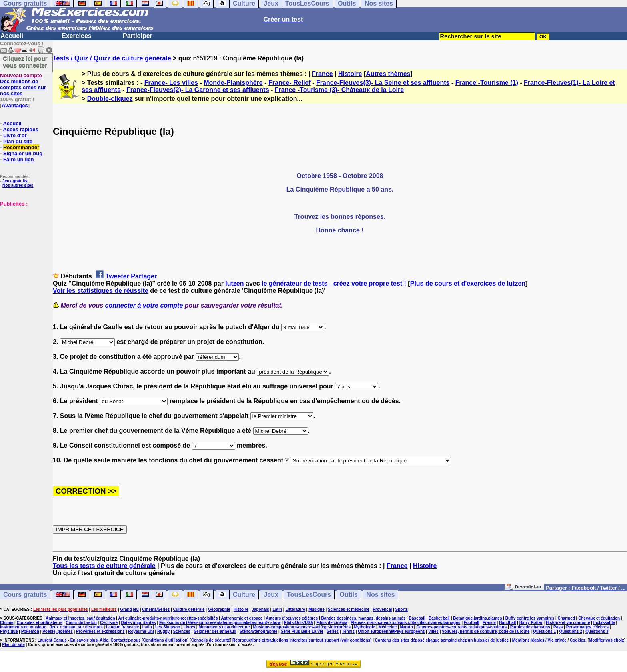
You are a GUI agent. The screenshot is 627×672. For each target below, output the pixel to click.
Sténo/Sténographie (258, 631)
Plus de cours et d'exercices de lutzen (468, 283)
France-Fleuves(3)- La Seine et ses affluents (383, 83)
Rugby (163, 631)
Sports (402, 609)
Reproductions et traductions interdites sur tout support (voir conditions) (302, 640)
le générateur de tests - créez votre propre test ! (334, 283)
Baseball (417, 618)
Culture (244, 595)
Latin (277, 609)
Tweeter (117, 276)
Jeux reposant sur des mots (76, 627)
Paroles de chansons (530, 627)
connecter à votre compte (144, 305)
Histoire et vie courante (568, 623)
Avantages (15, 105)
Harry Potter (531, 623)
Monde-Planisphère (233, 83)
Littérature (295, 609)
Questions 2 (571, 631)
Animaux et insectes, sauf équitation (80, 618)
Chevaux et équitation (599, 618)
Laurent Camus (52, 640)
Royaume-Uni (141, 631)
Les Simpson (168, 627)
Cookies (578, 640)
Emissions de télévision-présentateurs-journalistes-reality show (220, 623)
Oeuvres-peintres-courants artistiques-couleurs (461, 627)
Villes (433, 631)
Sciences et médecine (349, 609)
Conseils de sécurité (211, 640)
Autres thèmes (388, 74)
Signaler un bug (23, 153)
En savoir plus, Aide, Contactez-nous (106, 640)
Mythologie (364, 627)
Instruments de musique (23, 627)
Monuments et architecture (224, 627)
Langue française (122, 627)
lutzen (234, 283)
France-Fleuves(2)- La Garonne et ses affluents (198, 90)
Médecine (388, 627)
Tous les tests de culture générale (104, 566)
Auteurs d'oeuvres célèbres (292, 618)
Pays (558, 627)
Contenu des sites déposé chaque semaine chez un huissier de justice (442, 640)
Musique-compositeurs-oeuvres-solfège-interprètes (302, 627)
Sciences (182, 631)
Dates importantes (138, 623)
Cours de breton (81, 623)
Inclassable (604, 623)
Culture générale (189, 609)
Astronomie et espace (242, 618)
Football (472, 623)
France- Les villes (171, 83)
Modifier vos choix (607, 640)
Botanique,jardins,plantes (477, 618)
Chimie (7, 623)
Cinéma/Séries (156, 609)
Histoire (350, 74)
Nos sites (380, 595)
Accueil (12, 36)
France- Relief (290, 83)
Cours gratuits (25, 595)
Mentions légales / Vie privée (539, 640)
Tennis (348, 631)
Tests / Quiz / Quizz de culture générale (112, 58)
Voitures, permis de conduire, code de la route (486, 631)
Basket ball (439, 618)
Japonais (260, 609)
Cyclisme (109, 623)
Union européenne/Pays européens (391, 631)
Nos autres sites (18, 185)
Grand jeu (129, 609)
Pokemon (30, 631)
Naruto (407, 627)
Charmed (566, 618)
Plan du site (18, 141)
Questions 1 (544, 631)
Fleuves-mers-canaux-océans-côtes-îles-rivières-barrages (405, 623)
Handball (507, 623)
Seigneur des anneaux (215, 631)
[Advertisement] (24, 247)
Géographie (219, 609)
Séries (333, 631)
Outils (349, 595)
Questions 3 (597, 631)
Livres (189, 627)
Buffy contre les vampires (530, 618)
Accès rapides (20, 129)
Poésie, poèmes (58, 631)
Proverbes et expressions (100, 631)
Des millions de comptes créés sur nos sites (23, 84)
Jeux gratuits (15, 181)
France (322, 74)
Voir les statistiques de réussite (101, 291)
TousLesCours (309, 595)
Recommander (21, 147)
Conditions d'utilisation (165, 640)
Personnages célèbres (587, 627)
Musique (316, 609)
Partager (144, 276)
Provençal (382, 609)
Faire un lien (19, 159)
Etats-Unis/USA (299, 623)
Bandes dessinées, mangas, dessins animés (364, 618)
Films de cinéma (332, 623)
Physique (9, 631)
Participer (138, 36)
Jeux (271, 595)
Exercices (77, 36)
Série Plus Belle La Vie (302, 631)
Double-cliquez (110, 99)
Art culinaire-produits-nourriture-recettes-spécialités (168, 618)
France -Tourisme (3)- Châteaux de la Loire (339, 90)
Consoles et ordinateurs (40, 623)
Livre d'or (15, 135)
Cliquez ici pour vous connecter (25, 62)
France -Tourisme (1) (487, 83)
